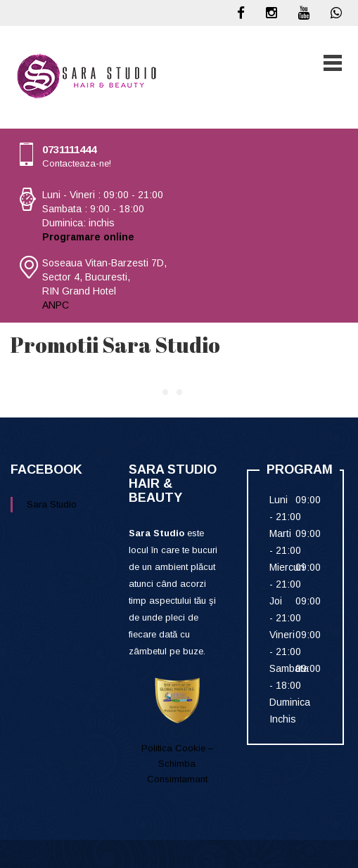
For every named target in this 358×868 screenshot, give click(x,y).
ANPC (56, 305)
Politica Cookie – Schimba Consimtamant (177, 764)
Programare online (88, 237)
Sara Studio (52, 504)
